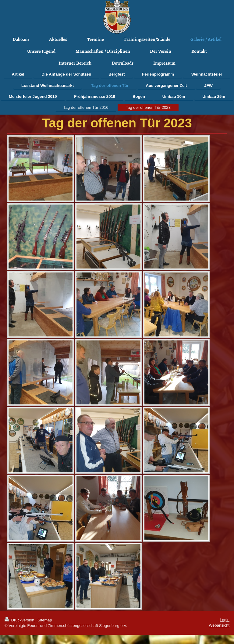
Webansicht (219, 625)
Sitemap (45, 620)
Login (225, 620)
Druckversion (20, 620)
